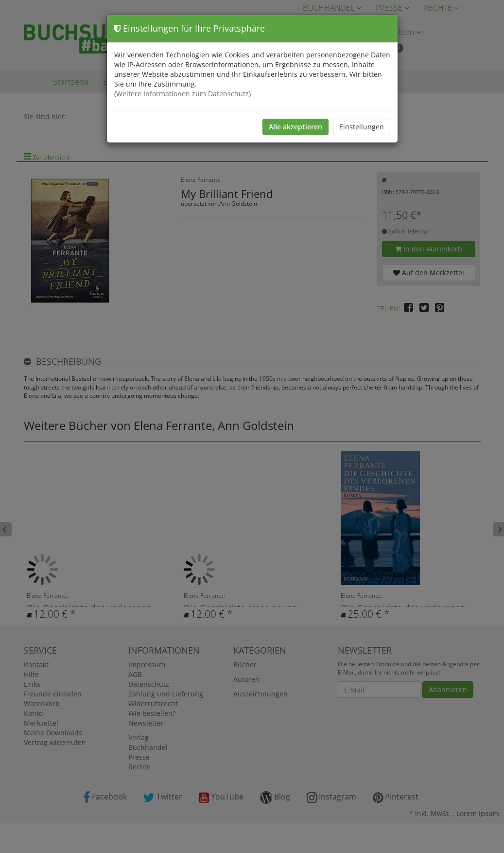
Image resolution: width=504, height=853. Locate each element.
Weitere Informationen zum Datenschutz (182, 94)
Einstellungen (362, 127)
